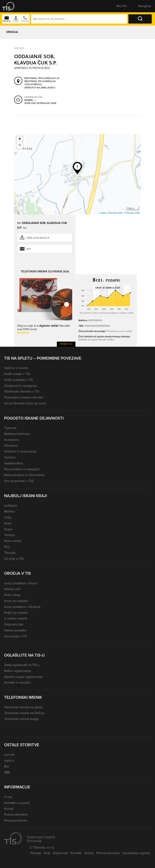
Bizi (29, 249)
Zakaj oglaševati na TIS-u (22, 665)
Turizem (10, 457)
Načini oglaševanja (17, 671)
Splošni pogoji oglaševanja (23, 677)
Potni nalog (12, 595)
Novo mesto (13, 541)
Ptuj (7, 547)
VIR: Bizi (19, 48)
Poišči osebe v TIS (17, 374)
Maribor (10, 511)
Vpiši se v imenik (16, 368)
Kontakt (76, 853)
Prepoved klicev (16, 820)
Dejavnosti (61, 853)
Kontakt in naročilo (17, 682)
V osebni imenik (16, 618)
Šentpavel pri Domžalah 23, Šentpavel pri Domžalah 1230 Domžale (42, 81)
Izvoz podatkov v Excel (20, 583)
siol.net (9, 755)
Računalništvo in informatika (24, 475)
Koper (8, 529)
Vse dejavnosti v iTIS (19, 481)
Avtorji (9, 809)
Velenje (10, 535)
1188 (7, 772)
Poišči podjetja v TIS (18, 380)
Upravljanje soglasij (136, 853)
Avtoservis (12, 440)
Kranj (8, 523)
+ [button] (20, 139)
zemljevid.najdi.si (38, 238)
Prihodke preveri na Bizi (120, 331)
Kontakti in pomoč (17, 803)
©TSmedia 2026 (132, 213)
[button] (11, 6)
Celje (8, 517)
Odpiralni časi (14, 624)
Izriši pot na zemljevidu (40, 88)
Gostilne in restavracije (20, 451)
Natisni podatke (15, 630)
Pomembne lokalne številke (24, 397)
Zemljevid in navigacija (20, 386)
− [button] (20, 146)
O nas (8, 797)
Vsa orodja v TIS (15, 636)
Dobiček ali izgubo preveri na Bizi (96, 340)
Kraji (47, 853)
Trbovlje (10, 553)
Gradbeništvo (14, 463)
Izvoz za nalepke (16, 601)
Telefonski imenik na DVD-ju (24, 713)
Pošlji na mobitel (16, 613)
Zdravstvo (11, 445)
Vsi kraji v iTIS (14, 559)
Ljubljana (11, 505)
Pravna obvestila (16, 814)
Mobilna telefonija (17, 434)
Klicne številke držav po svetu (25, 403)
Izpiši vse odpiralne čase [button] (40, 103)
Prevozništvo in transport (22, 469)
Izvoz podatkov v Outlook (22, 607)
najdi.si (9, 760)
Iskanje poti (12, 589)
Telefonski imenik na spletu (24, 707)
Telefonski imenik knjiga (21, 719)
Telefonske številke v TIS (22, 391)
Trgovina (10, 428)
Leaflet (103, 213)
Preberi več (66, 344)
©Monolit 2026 (115, 213)
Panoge (36, 853)
